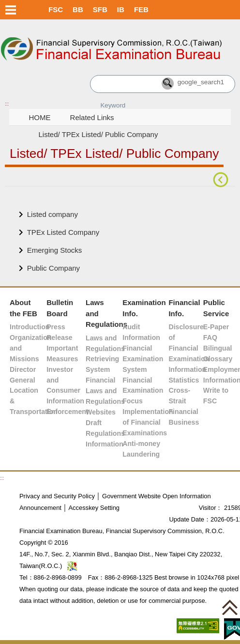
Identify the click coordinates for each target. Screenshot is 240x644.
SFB (100, 9)
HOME (39, 117)
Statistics (184, 380)
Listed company (52, 214)
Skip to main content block (42, 24)
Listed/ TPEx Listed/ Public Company (98, 134)
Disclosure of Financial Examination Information (189, 348)
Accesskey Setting (94, 508)
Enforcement (67, 412)
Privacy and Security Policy (57, 496)
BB (78, 9)
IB (121, 9)
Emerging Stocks (55, 250)
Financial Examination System (143, 359)
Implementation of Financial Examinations (148, 422)
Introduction (30, 327)
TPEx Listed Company (63, 232)
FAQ (210, 337)
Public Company (53, 268)
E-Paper (216, 327)
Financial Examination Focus (143, 391)
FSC (56, 9)
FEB (141, 9)
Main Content (26, 201)
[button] (230, 607)
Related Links (92, 117)
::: (7, 104)
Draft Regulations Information (105, 433)
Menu (11, 10)
